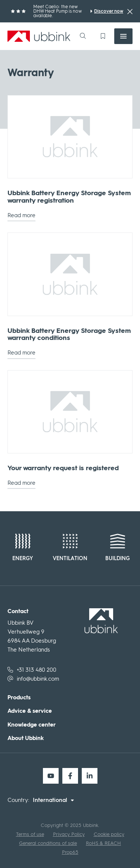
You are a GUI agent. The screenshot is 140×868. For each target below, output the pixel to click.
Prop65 (70, 852)
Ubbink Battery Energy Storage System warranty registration (69, 197)
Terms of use (30, 834)
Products (19, 698)
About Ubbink (26, 738)
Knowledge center (32, 725)
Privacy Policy (69, 834)
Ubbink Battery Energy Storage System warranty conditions (69, 335)
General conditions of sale (48, 843)
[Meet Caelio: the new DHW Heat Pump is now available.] (107, 11)
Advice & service (30, 711)
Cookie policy (109, 834)
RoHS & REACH (103, 843)
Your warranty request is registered (63, 468)
